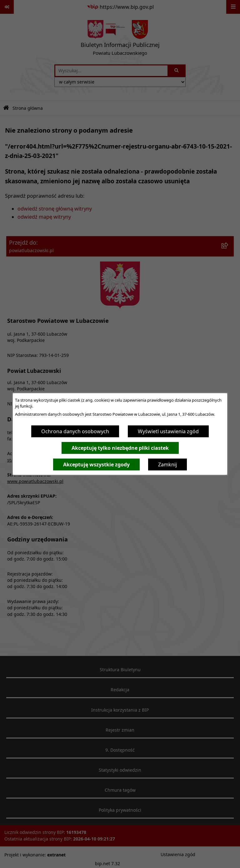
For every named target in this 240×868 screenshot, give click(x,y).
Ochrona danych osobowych (75, 431)
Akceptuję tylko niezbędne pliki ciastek (120, 448)
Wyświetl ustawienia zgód (168, 431)
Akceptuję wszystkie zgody (96, 464)
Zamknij (167, 464)
